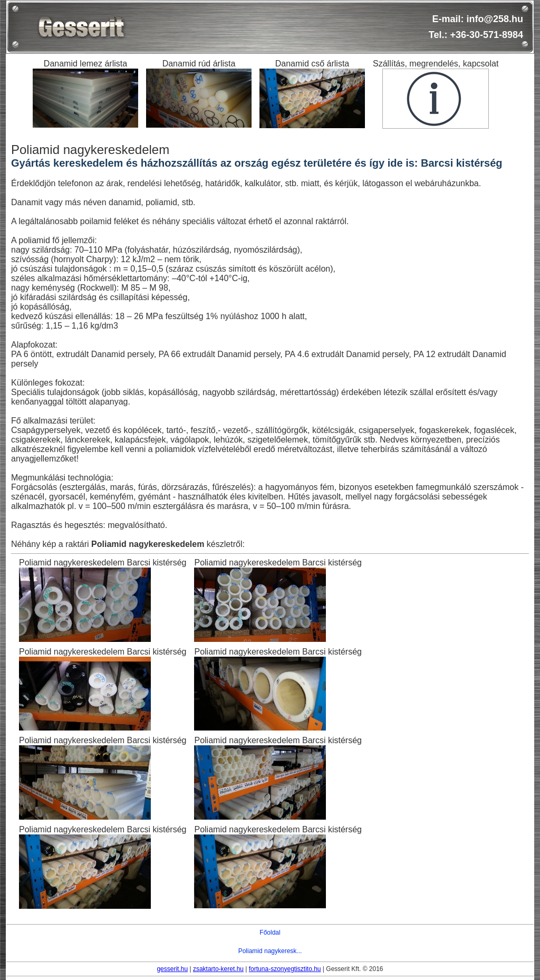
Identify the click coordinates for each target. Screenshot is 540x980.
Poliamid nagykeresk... (270, 951)
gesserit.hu (172, 969)
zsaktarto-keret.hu (218, 969)
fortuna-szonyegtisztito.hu (285, 969)
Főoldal (270, 933)
